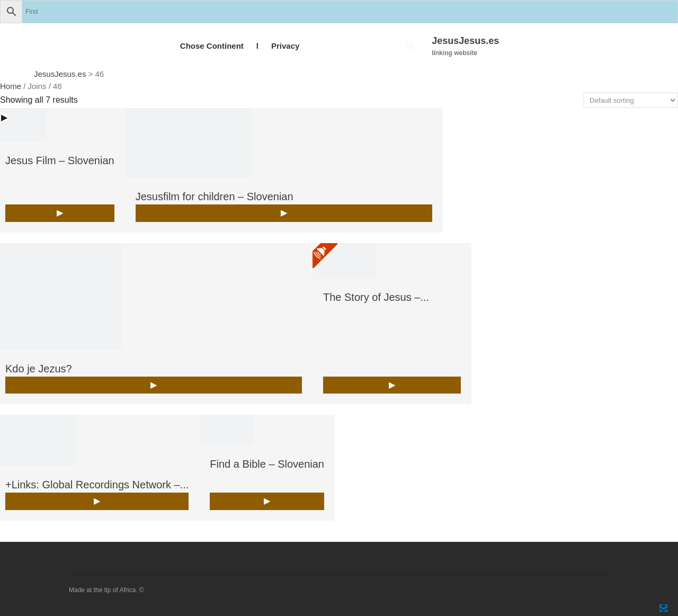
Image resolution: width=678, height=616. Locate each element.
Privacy (285, 46)
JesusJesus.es (465, 41)
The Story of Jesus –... (376, 297)
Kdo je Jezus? (39, 369)
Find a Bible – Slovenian (267, 464)
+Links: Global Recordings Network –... (97, 485)
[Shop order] (631, 100)
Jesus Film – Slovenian (60, 160)
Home (11, 86)
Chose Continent (212, 46)
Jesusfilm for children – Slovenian (215, 197)
